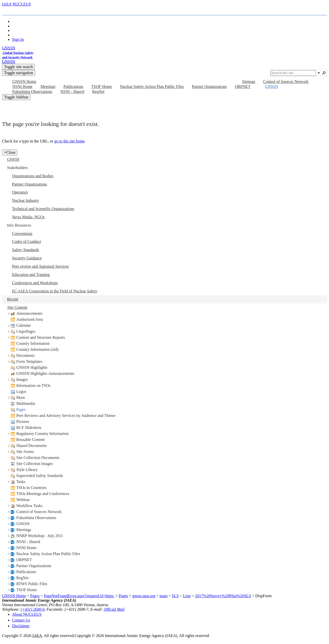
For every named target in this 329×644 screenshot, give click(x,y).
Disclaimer (21, 626)
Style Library (27, 470)
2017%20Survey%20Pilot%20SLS (223, 596)
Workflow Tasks (29, 506)
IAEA (7, 4)
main (163, 596)
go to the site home (69, 141)
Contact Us (21, 620)
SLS (175, 596)
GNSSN (23, 524)
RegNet (22, 578)
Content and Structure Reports (41, 337)
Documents (25, 355)
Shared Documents (31, 446)
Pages (21, 410)
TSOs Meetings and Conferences (43, 494)
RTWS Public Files (32, 584)
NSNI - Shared (28, 542)
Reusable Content (30, 440)
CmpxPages (26, 331)
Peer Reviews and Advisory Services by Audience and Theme (66, 416)
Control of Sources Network (39, 512)
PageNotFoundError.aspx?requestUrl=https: (79, 596)
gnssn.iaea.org (144, 596)
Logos (21, 391)
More (21, 397)
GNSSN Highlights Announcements (45, 373)
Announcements (29, 313)
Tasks (21, 482)
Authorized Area (30, 319)
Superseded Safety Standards (40, 476)
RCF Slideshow (29, 428)
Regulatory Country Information (42, 434)
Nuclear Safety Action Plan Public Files (48, 554)
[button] (319, 73)
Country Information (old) (37, 349)
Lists (187, 596)
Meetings (24, 530)
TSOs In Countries (31, 488)
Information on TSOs (33, 385)
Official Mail (114, 609)
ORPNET (24, 560)
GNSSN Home (14, 596)
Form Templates (29, 361)
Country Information (33, 343)
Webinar (23, 500)
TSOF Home (27, 590)
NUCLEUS (22, 4)
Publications (26, 572)
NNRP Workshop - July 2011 (40, 536)
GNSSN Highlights (32, 367)
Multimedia (26, 404)
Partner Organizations (34, 566)
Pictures (23, 422)
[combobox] (293, 73)
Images (22, 379)
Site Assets (25, 452)
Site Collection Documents (38, 458)
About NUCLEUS (27, 614)
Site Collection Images (35, 464)
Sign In (18, 39)
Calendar (24, 325)
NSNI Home (26, 548)
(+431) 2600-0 (33, 609)
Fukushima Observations (36, 518)
